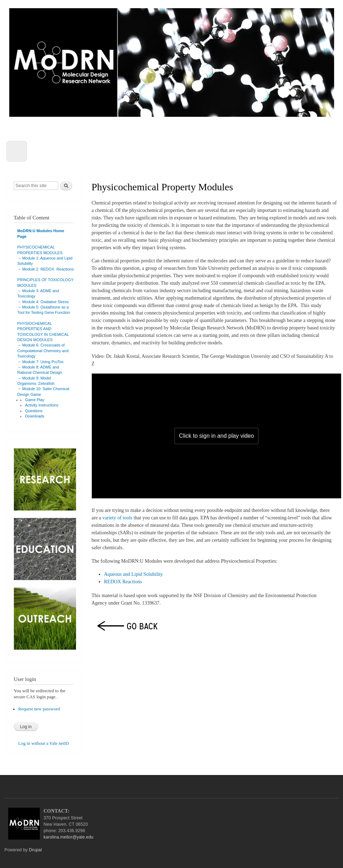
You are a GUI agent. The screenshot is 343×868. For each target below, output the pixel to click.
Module (29, 258)
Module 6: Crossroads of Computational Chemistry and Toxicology (43, 351)
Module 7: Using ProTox (43, 362)
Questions (34, 411)
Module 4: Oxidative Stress (46, 302)
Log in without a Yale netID (44, 743)
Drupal (35, 850)
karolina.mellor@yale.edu (69, 837)
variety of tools (117, 518)
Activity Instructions (42, 405)
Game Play (34, 400)
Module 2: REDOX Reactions (48, 269)
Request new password (39, 709)
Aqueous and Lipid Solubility (134, 574)
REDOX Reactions (123, 582)
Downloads (34, 416)
